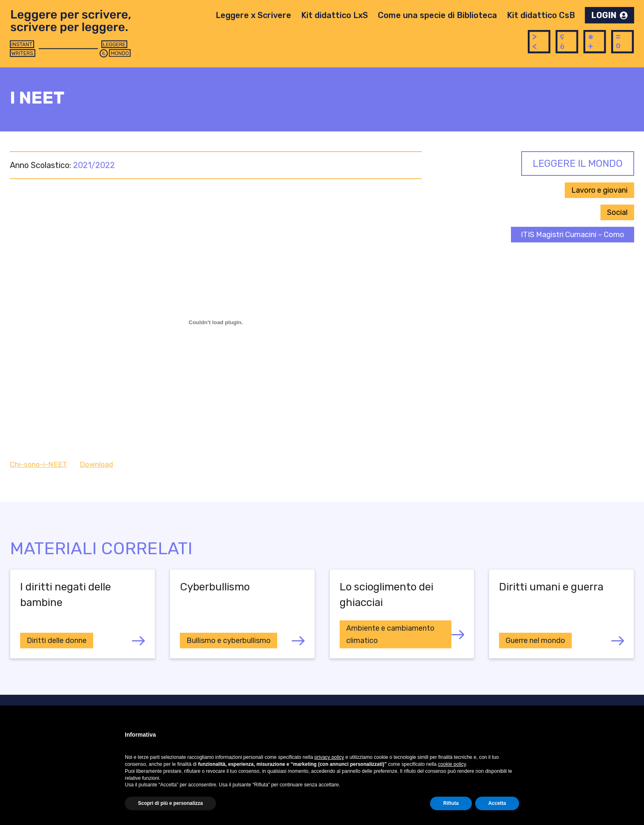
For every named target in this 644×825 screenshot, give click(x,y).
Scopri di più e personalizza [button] (170, 803)
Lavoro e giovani (599, 190)
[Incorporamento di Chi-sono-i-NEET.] (216, 322)
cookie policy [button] (452, 764)
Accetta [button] (497, 803)
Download (96, 464)
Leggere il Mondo (578, 164)
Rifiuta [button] (451, 803)
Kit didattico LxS (335, 15)
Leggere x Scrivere (253, 15)
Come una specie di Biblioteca (437, 15)
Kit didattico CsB (541, 15)
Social (617, 212)
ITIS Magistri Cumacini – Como (573, 235)
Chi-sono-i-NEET (38, 464)
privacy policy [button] (329, 757)
